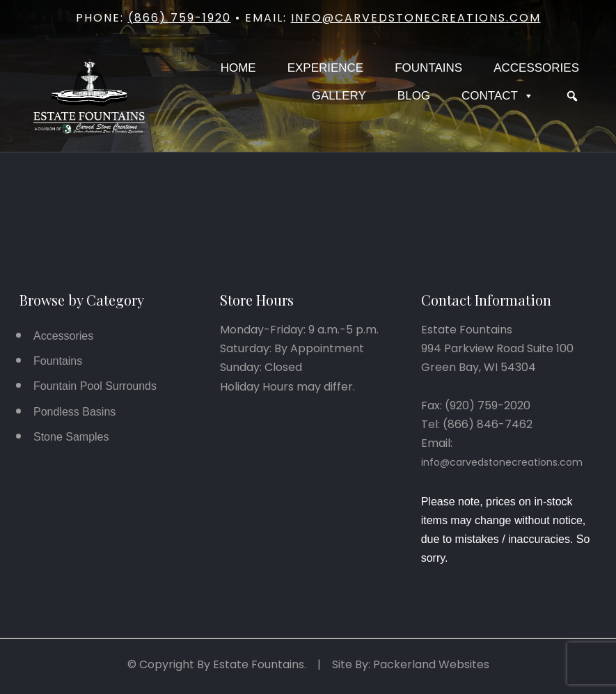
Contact (498, 96)
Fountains (428, 68)
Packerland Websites (431, 664)
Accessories (536, 68)
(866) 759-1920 (180, 18)
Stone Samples (71, 437)
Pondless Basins (74, 412)
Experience (326, 68)
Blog (414, 96)
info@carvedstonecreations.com (416, 18)
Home (238, 68)
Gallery (339, 96)
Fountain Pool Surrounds (95, 386)
